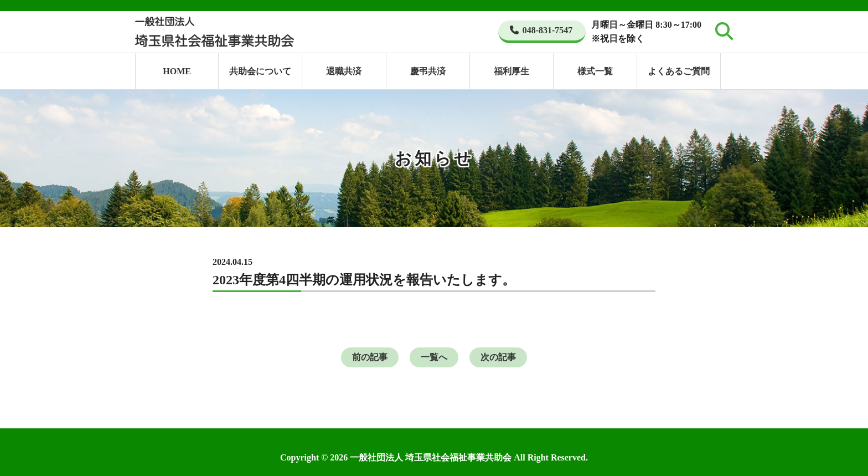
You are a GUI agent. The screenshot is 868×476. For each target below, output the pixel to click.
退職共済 (344, 71)
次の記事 (498, 357)
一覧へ (434, 357)
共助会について (260, 71)
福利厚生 (512, 71)
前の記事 (370, 357)
